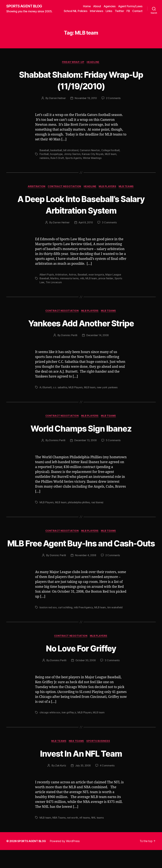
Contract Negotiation (64, 191)
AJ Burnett (46, 393)
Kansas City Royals (93, 159)
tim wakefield (116, 625)
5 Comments (114, 446)
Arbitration (35, 191)
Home (87, 6)
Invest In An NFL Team (81, 771)
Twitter (132, 11)
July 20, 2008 (83, 783)
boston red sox (48, 625)
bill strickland (72, 155)
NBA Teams (77, 759)
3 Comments (110, 227)
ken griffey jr (69, 730)
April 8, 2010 (86, 227)
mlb (83, 283)
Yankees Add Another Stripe (81, 328)
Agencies (110, 6)
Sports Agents (74, 163)
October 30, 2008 (86, 678)
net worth (73, 836)
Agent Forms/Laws (130, 6)
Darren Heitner (57, 103)
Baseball (45, 155)
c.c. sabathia (61, 393)
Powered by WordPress (66, 859)
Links (122, 11)
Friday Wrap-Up (73, 67)
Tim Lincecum (54, 287)
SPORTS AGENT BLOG (25, 8)
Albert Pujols (47, 279)
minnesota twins (70, 283)
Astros (73, 279)
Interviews (109, 11)
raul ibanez (99, 508)
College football (112, 155)
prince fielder (107, 283)
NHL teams (99, 836)
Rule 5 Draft (57, 163)
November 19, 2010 (86, 103)
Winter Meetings (93, 163)
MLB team (111, 159)
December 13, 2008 (85, 446)
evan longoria (98, 279)
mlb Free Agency (84, 625)
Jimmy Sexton (73, 159)
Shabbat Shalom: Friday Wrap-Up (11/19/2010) (81, 85)
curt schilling (66, 625)
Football (44, 159)
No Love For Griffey (81, 665)
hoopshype (57, 159)
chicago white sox (50, 730)
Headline (94, 67)
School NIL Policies (88, 11)
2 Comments (114, 103)
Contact (137, 15)
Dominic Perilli (69, 340)
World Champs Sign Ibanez (81, 433)
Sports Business (99, 759)
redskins (44, 163)
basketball (57, 155)
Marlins (55, 283)
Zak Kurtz (60, 783)
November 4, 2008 (86, 573)
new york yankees (109, 393)
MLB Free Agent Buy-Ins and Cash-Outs (81, 554)
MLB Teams (128, 191)
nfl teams (86, 836)
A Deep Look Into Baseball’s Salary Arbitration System (81, 209)
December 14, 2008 (97, 340)
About (97, 6)
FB (141, 11)
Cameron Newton (91, 155)
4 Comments (108, 783)
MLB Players (109, 191)
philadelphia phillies (80, 508)
